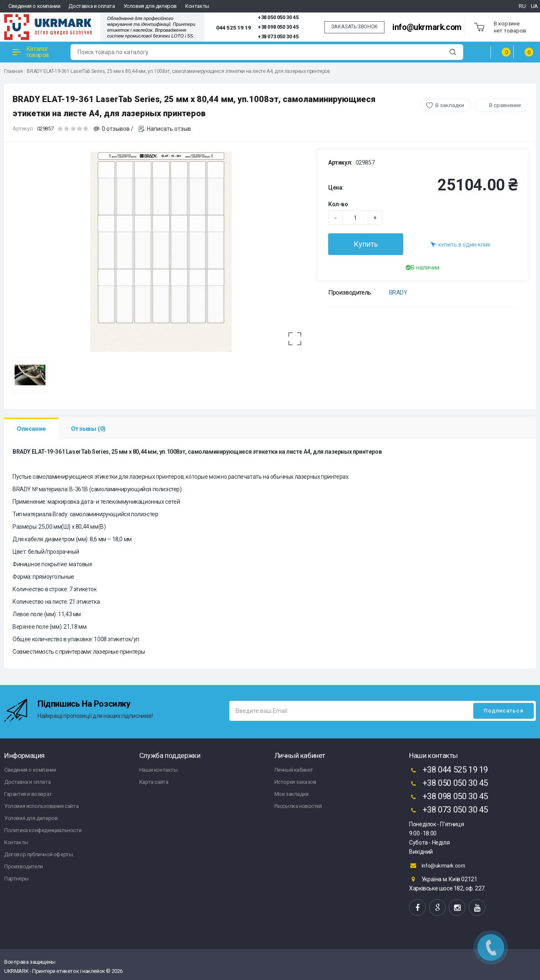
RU (522, 6)
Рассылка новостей (298, 806)
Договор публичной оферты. (39, 854)
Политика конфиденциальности (43, 830)
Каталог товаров (31, 52)
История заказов (295, 782)
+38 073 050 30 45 (278, 37)
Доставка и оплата (92, 6)
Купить (366, 244)
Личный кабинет (294, 770)
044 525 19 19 (234, 27)
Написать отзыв (169, 129)
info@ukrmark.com (427, 27)
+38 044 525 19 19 (448, 770)
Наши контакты (158, 770)
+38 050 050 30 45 (278, 17)
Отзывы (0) (88, 429)
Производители (24, 866)
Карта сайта (154, 782)
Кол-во (338, 204)
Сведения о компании (34, 6)
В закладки (450, 105)
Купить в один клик (461, 244)
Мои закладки (291, 794)
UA (534, 6)
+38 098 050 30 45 (278, 27)
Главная (13, 71)
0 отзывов (116, 129)
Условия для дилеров (150, 6)
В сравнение (505, 105)
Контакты (197, 6)
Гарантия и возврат (28, 794)
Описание (31, 429)
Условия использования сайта (41, 806)
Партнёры (16, 879)
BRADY (398, 292)
